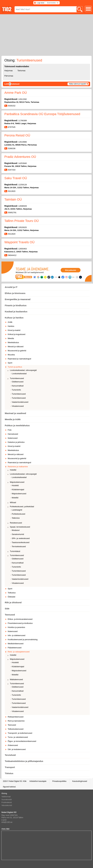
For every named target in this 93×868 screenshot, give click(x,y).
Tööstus (9, 773)
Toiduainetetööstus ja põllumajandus (24, 761)
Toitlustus (12, 593)
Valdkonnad (6, 797)
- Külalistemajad (17, 490)
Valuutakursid (7, 805)
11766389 (23, 121)
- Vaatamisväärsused (19, 402)
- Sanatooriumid (17, 534)
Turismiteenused (17, 378)
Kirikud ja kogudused (17, 334)
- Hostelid (15, 485)
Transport (10, 767)
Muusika (11, 355)
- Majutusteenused (18, 494)
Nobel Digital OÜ (15, 781)
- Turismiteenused (18, 394)
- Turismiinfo (16, 390)
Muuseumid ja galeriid (17, 351)
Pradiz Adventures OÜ (20, 157)
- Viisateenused (17, 406)
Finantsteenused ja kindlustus (20, 623)
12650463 (23, 249)
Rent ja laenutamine (16, 721)
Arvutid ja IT (11, 287)
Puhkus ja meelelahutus (17, 425)
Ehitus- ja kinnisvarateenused (20, 619)
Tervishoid (10, 755)
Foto (10, 430)
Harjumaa (8, 71)
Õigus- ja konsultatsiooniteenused (22, 741)
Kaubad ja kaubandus (16, 311)
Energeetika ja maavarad (18, 299)
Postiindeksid (7, 802)
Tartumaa (21, 71)
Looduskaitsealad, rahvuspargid (23, 370)
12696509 (23, 206)
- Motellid (14, 498)
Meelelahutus (13, 342)
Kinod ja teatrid (14, 330)
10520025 (23, 227)
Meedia (11, 338)
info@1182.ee (7, 822)
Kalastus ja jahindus (16, 442)
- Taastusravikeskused (20, 542)
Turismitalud (15, 551)
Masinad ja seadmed (15, 413)
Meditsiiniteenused (16, 644)
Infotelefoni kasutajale (38, 781)
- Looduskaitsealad (19, 374)
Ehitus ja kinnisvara (15, 293)
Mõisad (13, 502)
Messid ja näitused (16, 347)
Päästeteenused (15, 648)
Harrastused (13, 434)
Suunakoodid (7, 800)
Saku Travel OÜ (16, 178)
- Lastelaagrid (16, 510)
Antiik (10, 322)
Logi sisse (41, 3)
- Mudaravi (15, 530)
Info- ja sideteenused (17, 635)
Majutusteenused (17, 482)
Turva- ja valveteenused (18, 737)
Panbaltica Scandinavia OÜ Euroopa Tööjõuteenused (42, 114)
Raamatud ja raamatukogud (19, 359)
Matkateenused (16, 679)
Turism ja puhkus (15, 367)
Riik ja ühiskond (13, 602)
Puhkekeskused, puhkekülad (22, 507)
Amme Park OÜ (16, 93)
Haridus (11, 326)
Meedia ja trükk (13, 419)
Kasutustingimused (80, 781)
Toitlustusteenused (16, 729)
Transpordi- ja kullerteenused (20, 733)
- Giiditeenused (17, 382)
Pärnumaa (9, 76)
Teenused (10, 615)
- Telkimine (15, 518)
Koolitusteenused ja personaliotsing (23, 639)
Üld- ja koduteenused (17, 749)
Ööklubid (11, 597)
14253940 (23, 163)
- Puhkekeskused (18, 514)
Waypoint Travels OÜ (19, 242)
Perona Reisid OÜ (17, 135)
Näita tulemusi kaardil (77, 84)
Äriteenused (13, 745)
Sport (10, 363)
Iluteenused (13, 438)
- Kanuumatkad (17, 386)
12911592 (23, 99)
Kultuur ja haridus (14, 318)
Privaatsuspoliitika (59, 781)
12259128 (23, 185)
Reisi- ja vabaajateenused (19, 652)
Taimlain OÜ (13, 199)
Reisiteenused (16, 523)
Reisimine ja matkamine (18, 467)
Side (7, 609)
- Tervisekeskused (18, 546)
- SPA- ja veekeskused (20, 538)
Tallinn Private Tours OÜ (22, 221)
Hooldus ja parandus (16, 627)
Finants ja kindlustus (16, 305)
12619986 (23, 142)
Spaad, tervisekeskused (20, 527)
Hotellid (13, 470)
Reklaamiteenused (16, 717)
